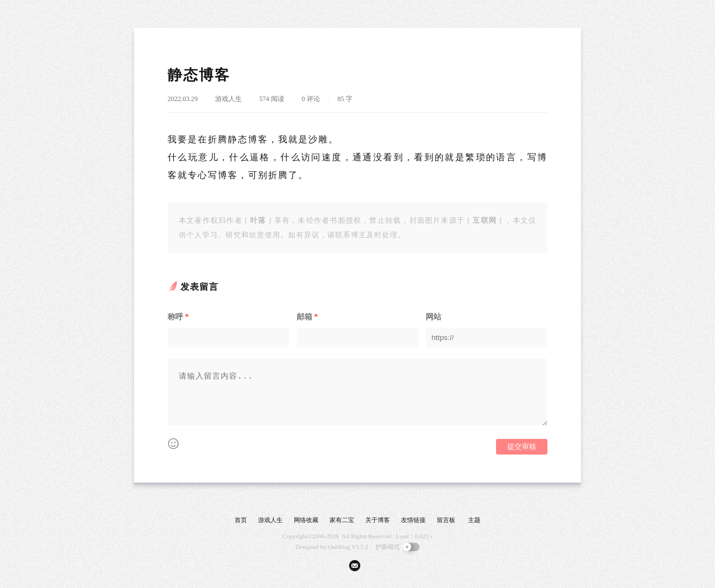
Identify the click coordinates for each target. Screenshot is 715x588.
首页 (241, 520)
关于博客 (378, 520)
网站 (433, 317)
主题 (474, 520)
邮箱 (307, 317)
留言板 (446, 520)
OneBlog (339, 547)
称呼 (178, 317)
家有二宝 (342, 520)
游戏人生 (228, 99)
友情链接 (413, 520)
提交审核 (522, 446)
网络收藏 (306, 520)
